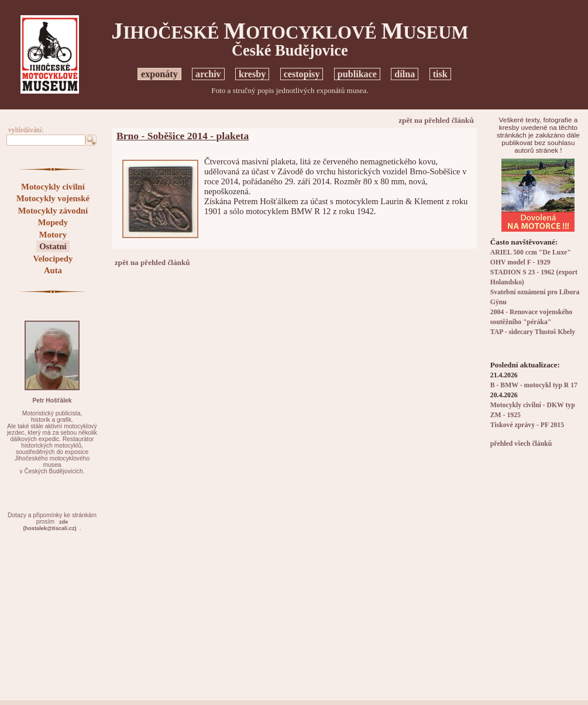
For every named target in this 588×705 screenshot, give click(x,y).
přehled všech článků (521, 444)
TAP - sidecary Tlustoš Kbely (533, 332)
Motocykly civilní (53, 187)
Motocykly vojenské (53, 198)
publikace (357, 74)
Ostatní (53, 246)
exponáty (159, 74)
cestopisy (302, 74)
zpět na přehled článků (436, 120)
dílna (405, 74)
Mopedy (53, 222)
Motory (53, 235)
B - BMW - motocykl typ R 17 (534, 385)
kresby (252, 74)
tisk (440, 74)
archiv (208, 74)
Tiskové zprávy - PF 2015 (527, 425)
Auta (53, 270)
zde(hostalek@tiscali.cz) (50, 525)
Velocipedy (53, 259)
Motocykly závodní (53, 211)
